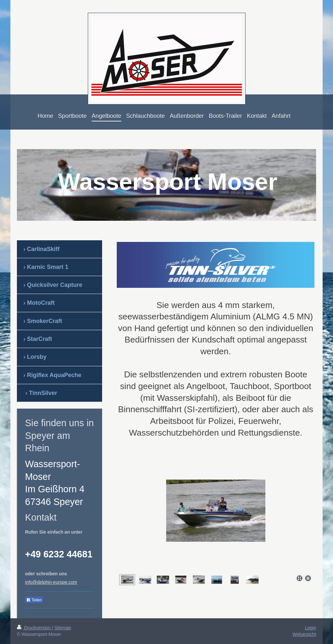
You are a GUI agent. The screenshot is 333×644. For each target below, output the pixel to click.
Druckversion (34, 628)
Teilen (34, 600)
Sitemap (63, 628)
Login (311, 628)
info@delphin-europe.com (51, 582)
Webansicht (304, 634)
